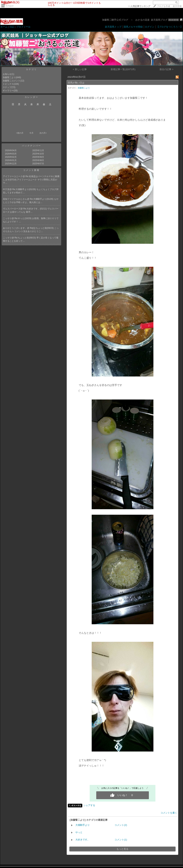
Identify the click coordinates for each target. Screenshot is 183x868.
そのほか (9, 6)
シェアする (89, 805)
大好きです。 (83, 840)
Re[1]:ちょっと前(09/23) (42, 228)
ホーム (4, 27)
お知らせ (7, 74)
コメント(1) (121, 840)
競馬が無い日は (76, 83)
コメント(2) (121, 825)
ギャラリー (8, 91)
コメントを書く (169, 813)
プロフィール (23, 27)
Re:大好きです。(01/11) (35, 209)
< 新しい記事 (80, 69)
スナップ (7, 87)
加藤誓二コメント (12, 81)
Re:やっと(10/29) (23, 218)
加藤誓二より (9, 77)
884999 (174, 20)
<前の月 (20, 133)
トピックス (8, 84)
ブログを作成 (163, 6)
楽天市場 (177, 6)
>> (139, 6)
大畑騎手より (83, 825)
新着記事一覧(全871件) (123, 69)
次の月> (43, 133)
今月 (31, 133)
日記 (12, 27)
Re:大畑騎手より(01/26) (24, 189)
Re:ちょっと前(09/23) (26, 238)
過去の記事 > (166, 69)
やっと (79, 832)
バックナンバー (32, 146)
